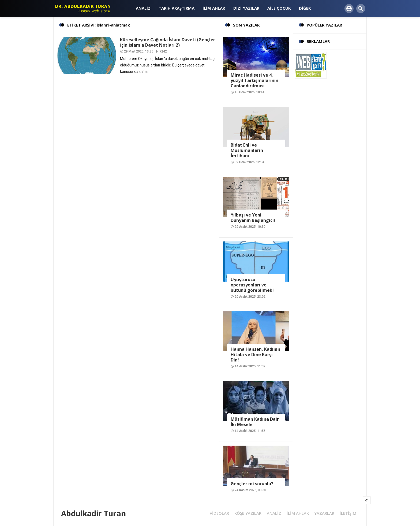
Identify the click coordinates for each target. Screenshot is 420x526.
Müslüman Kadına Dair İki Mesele (255, 422)
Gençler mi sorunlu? (252, 484)
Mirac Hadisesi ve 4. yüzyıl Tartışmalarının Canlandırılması (254, 80)
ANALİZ (274, 513)
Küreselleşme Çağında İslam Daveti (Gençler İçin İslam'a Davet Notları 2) (168, 42)
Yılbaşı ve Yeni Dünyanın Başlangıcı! (253, 218)
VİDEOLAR (219, 513)
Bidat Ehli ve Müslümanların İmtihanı (247, 150)
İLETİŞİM (348, 513)
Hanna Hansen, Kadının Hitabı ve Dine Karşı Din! (255, 355)
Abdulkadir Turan (93, 513)
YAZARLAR (324, 513)
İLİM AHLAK (298, 513)
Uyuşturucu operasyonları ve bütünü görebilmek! (252, 285)
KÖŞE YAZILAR (248, 513)
